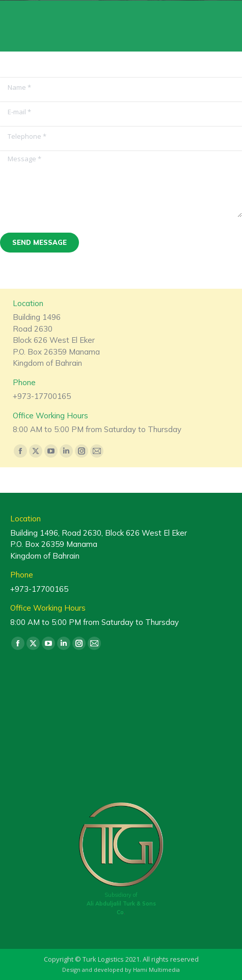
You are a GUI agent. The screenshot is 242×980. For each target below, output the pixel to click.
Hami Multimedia (156, 970)
